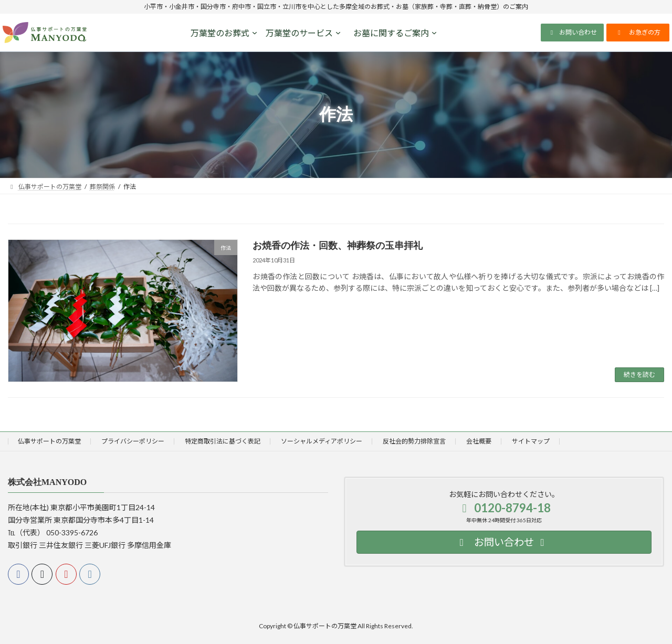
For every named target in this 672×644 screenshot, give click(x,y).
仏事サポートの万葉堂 (49, 441)
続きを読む (639, 374)
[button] (572, 33)
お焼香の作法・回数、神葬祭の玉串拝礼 (338, 246)
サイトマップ (531, 441)
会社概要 (479, 441)
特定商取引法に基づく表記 (223, 441)
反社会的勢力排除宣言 (414, 441)
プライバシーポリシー (133, 441)
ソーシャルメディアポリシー (322, 441)
